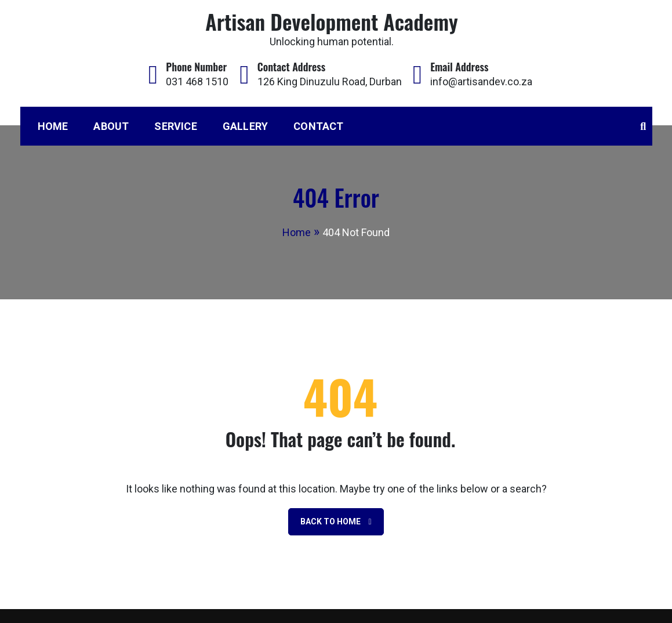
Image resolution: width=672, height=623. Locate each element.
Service (175, 126)
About (111, 126)
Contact (318, 126)
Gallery (245, 126)
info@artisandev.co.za (481, 82)
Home (53, 126)
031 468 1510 (197, 82)
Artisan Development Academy (331, 21)
